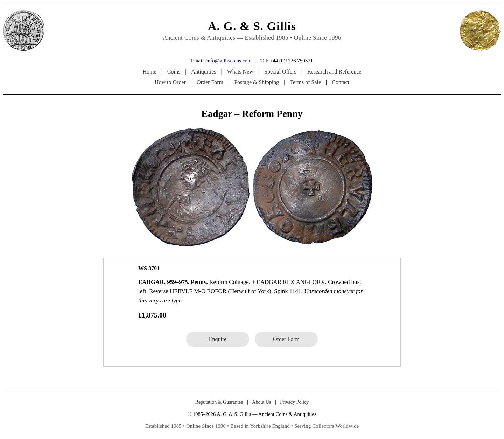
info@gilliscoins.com (229, 61)
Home (150, 72)
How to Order (170, 82)
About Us (261, 402)
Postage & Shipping (257, 82)
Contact (341, 82)
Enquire (218, 339)
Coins (174, 72)
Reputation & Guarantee (219, 402)
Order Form (210, 82)
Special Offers (280, 72)
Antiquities (204, 72)
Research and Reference (334, 72)
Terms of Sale (305, 82)
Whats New (240, 72)
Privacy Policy (294, 402)
